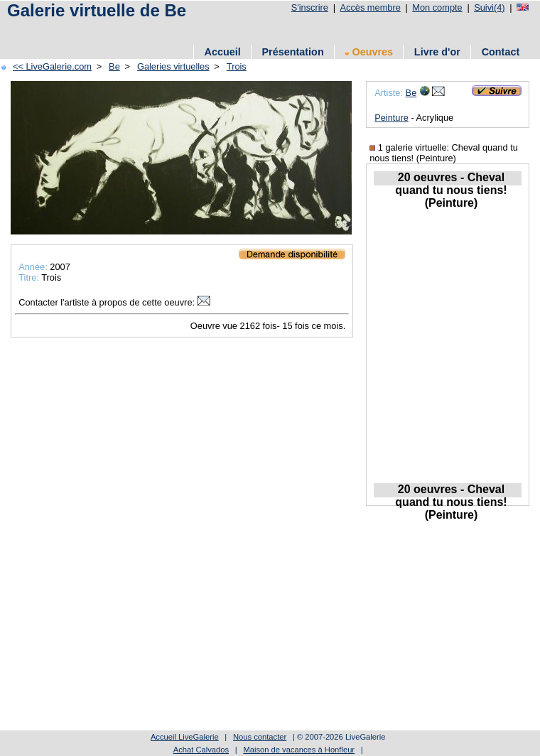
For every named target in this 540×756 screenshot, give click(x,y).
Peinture (391, 118)
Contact (501, 52)
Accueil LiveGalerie (185, 737)
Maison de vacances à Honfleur (299, 750)
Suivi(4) (489, 7)
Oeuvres (369, 52)
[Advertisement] (190, 628)
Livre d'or (437, 52)
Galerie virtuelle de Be (97, 10)
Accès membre (370, 7)
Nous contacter (260, 737)
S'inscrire (310, 7)
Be (411, 93)
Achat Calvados (201, 750)
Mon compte (437, 7)
